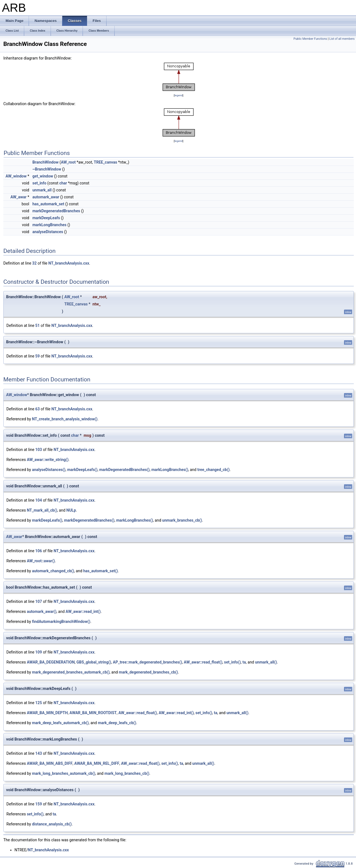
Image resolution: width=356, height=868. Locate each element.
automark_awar (46, 197)
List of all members (342, 39)
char (63, 183)
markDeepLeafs (46, 218)
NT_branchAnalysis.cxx (69, 263)
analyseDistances (48, 232)
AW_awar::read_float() (203, 662)
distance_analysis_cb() (52, 824)
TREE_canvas (105, 162)
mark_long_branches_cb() (127, 773)
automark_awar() (41, 611)
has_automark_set (48, 204)
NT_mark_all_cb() (42, 510)
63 (38, 409)
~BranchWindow (47, 169)
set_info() (233, 662)
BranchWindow (45, 162)
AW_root (68, 162)
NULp (71, 510)
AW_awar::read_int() (83, 611)
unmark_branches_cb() (182, 520)
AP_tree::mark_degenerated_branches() (148, 662)
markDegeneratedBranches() (124, 470)
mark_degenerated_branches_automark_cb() (71, 672)
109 (39, 652)
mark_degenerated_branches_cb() (148, 672)
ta (244, 662)
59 (38, 356)
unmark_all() (266, 662)
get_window (43, 176)
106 (39, 551)
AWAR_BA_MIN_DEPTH (47, 713)
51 (38, 325)
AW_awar (19, 197)
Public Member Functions (310, 39)
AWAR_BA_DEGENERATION (51, 662)
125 (39, 703)
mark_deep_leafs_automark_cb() (60, 723)
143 (39, 753)
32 (34, 263)
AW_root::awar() (41, 561)
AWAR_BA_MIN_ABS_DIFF (50, 763)
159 (39, 804)
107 (39, 601)
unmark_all (42, 190)
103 (39, 450)
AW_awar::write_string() (48, 460)
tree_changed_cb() (214, 470)
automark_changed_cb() (53, 571)
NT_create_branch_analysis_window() (65, 419)
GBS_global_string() (94, 662)
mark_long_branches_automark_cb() (64, 773)
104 (39, 500)
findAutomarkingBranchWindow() (61, 622)
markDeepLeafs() (82, 470)
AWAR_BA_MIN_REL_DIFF (97, 763)
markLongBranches (49, 225)
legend (178, 95)
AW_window (16, 176)
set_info (39, 183)
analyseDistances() (49, 470)
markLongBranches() (170, 470)
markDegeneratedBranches (56, 211)
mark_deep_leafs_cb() (117, 723)
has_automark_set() (100, 571)
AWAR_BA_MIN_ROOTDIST (93, 713)
